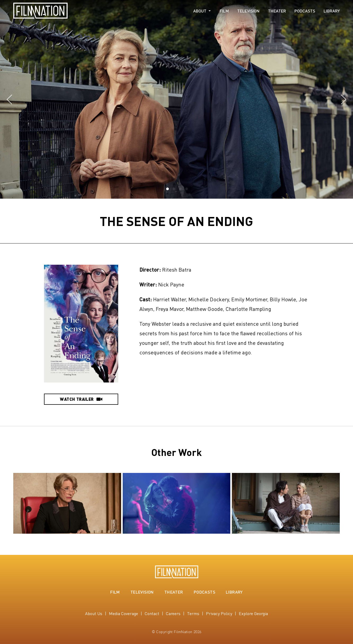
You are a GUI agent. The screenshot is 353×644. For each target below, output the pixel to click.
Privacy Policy (219, 613)
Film (224, 11)
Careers (173, 613)
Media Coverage (123, 613)
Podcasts (305, 11)
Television (248, 11)
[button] (9, 100)
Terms (193, 613)
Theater (277, 11)
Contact (152, 613)
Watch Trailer (81, 399)
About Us (94, 613)
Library (332, 11)
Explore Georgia (253, 613)
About (200, 11)
